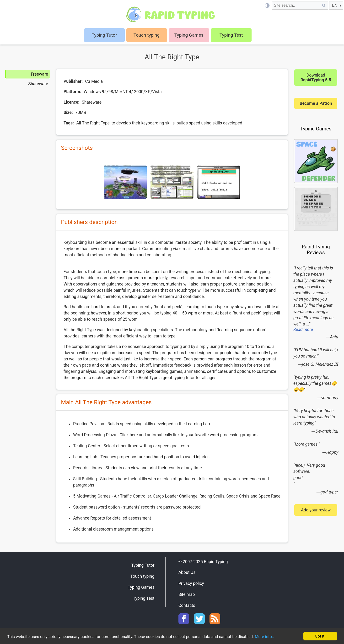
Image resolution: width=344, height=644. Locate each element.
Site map (187, 594)
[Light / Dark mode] (267, 5)
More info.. (268, 637)
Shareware (38, 84)
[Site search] (296, 5)
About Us (187, 572)
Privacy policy (191, 583)
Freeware (39, 74)
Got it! (320, 636)
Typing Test (231, 35)
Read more (303, 330)
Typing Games (189, 35)
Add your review (316, 510)
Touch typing (147, 35)
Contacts (187, 605)
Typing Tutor (143, 565)
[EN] (336, 5)
